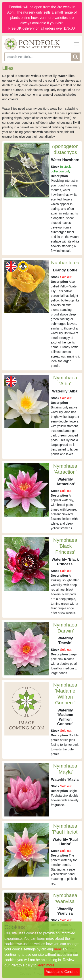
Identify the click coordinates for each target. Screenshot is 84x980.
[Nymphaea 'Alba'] (27, 401)
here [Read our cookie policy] (57, 949)
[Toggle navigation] (76, 44)
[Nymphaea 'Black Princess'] (27, 564)
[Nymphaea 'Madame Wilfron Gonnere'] (27, 708)
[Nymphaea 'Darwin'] (27, 648)
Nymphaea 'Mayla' (65, 769)
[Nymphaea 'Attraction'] (27, 489)
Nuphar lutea (65, 263)
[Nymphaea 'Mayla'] (27, 790)
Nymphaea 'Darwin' (65, 628)
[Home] (32, 44)
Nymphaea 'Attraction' (65, 469)
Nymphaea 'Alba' (65, 381)
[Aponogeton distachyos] (27, 170)
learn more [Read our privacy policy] (46, 965)
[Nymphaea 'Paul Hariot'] (27, 850)
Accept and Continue (62, 972)
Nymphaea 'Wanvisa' (65, 898)
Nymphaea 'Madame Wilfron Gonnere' (65, 694)
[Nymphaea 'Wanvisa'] (27, 919)
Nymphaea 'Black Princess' (65, 546)
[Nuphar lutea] (27, 286)
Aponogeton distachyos (65, 149)
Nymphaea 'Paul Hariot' (65, 829)
